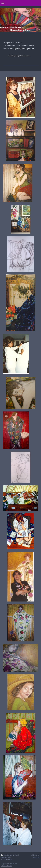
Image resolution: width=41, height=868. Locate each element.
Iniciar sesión (35, 855)
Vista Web (36, 857)
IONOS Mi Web (6, 866)
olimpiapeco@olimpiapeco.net (22, 48)
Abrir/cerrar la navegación (20, 3)
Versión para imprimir (10, 855)
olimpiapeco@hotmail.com (19, 55)
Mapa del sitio (6, 857)
